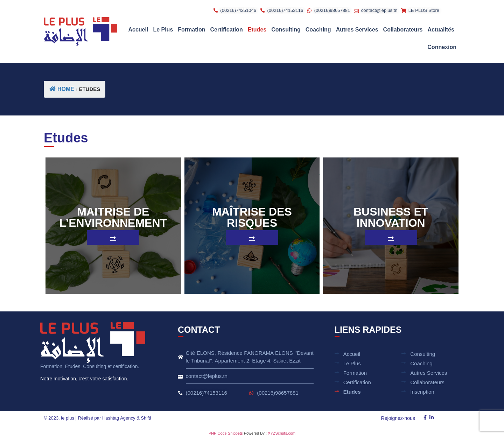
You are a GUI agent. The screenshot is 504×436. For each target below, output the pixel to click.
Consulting (286, 30)
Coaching (318, 30)
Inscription (422, 392)
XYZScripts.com (282, 433)
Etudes (257, 30)
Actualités (441, 30)
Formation (191, 30)
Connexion (442, 47)
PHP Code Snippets (226, 433)
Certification (227, 30)
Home (62, 89)
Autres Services (357, 30)
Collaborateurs (403, 30)
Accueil (138, 30)
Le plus (163, 30)
